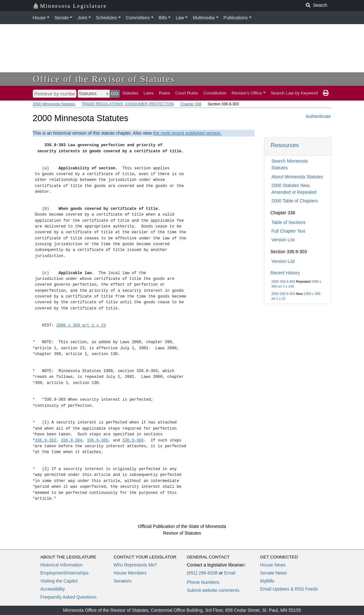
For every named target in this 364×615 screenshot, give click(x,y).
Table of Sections (289, 222)
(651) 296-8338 (202, 573)
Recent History (285, 273)
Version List (283, 240)
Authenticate (318, 116)
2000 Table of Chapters (295, 201)
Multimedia (204, 18)
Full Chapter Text (289, 231)
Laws (149, 93)
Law (180, 18)
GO (115, 93)
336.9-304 (72, 440)
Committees (138, 18)
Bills (163, 18)
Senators (123, 581)
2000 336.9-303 (283, 281)
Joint (82, 18)
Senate (62, 18)
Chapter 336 (191, 104)
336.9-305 (98, 440)
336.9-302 (46, 440)
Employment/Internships (65, 573)
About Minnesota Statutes (297, 177)
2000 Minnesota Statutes (54, 104)
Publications (236, 18)
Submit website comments (213, 590)
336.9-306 (133, 440)
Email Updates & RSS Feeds (289, 589)
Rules (164, 93)
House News (273, 565)
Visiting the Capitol (59, 581)
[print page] (326, 93)
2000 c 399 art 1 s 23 (81, 325)
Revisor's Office (247, 93)
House (39, 18)
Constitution (215, 93)
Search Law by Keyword (294, 93)
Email (230, 573)
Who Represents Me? (135, 565)
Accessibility (53, 589)
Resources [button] (285, 145)
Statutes (130, 93)
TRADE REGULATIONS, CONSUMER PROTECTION (128, 104)
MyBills (267, 581)
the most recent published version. (187, 133)
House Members (130, 573)
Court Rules (187, 93)
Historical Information (62, 565)
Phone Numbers (203, 582)
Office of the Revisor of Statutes (104, 79)
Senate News (274, 573)
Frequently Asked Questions (69, 597)
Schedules (107, 18)
